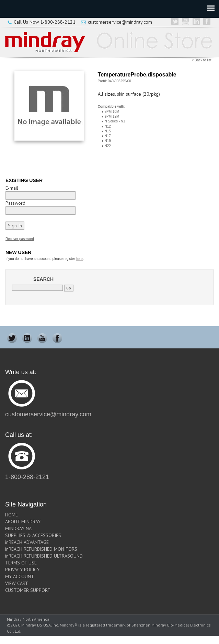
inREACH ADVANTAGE (27, 542)
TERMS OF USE (21, 563)
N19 (108, 141)
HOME (11, 515)
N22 (108, 146)
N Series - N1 (115, 121)
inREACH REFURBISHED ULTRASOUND (44, 556)
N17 (108, 136)
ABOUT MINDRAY (23, 522)
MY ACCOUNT (20, 576)
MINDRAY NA (18, 528)
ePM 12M (112, 116)
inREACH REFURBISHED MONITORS (41, 549)
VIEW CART (17, 583)
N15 (108, 131)
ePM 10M (112, 112)
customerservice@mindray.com (120, 22)
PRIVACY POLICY (22, 570)
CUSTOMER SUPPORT (28, 590)
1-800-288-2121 (58, 22)
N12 (108, 126)
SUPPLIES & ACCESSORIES (33, 535)
